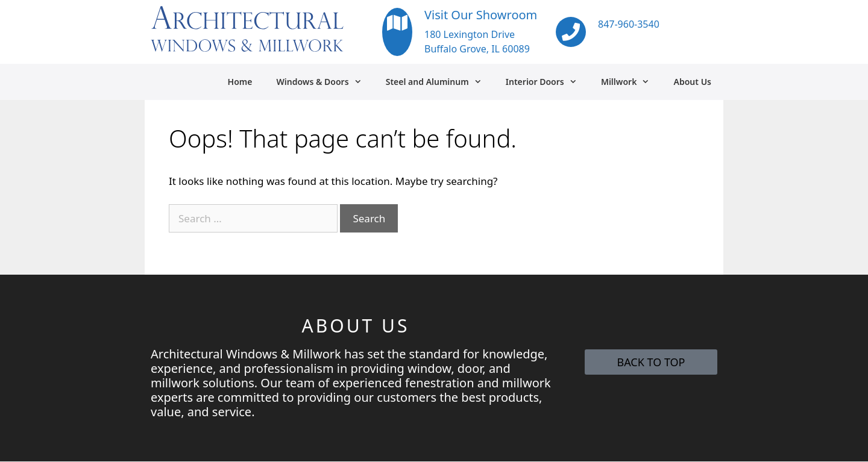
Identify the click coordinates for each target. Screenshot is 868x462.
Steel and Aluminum (440, 82)
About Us (693, 82)
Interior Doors (547, 82)
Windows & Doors (325, 82)
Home (240, 82)
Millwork (631, 82)
